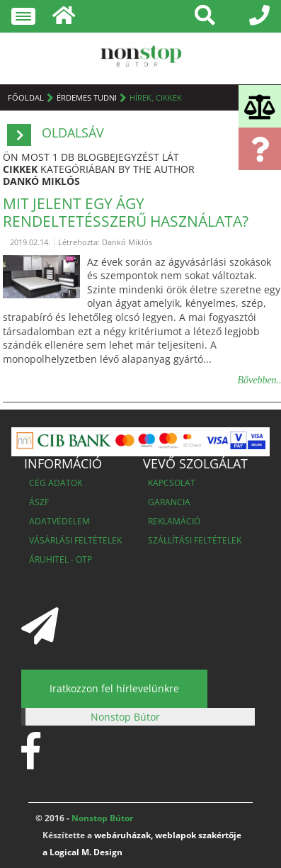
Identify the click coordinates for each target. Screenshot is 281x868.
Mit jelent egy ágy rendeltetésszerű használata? (126, 212)
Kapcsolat (172, 483)
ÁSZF (39, 502)
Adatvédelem (59, 521)
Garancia (169, 502)
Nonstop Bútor (125, 717)
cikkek (20, 169)
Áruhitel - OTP (61, 559)
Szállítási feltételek (195, 540)
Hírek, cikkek (156, 97)
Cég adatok (56, 483)
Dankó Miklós (41, 181)
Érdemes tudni (87, 97)
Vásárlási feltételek (75, 540)
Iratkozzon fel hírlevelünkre (114, 688)
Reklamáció (174, 521)
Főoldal (26, 97)
